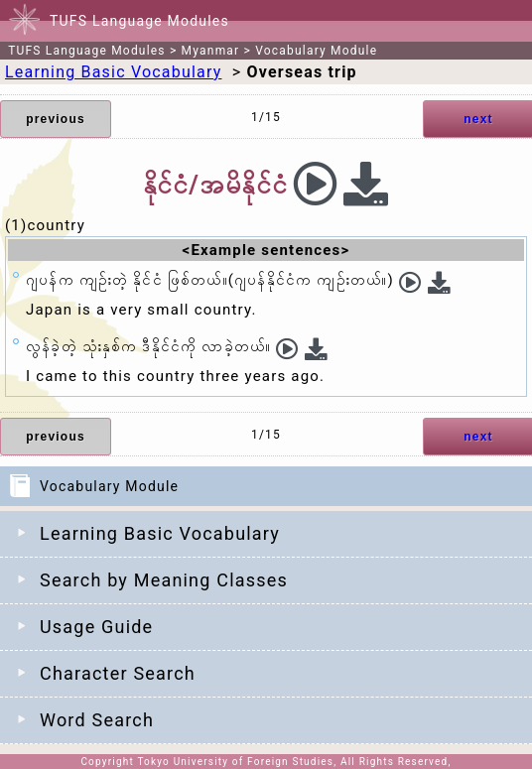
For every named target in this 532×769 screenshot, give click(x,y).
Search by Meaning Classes (164, 580)
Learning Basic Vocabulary (160, 533)
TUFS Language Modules (87, 51)
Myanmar (211, 51)
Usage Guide (96, 627)
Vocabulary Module (316, 51)
